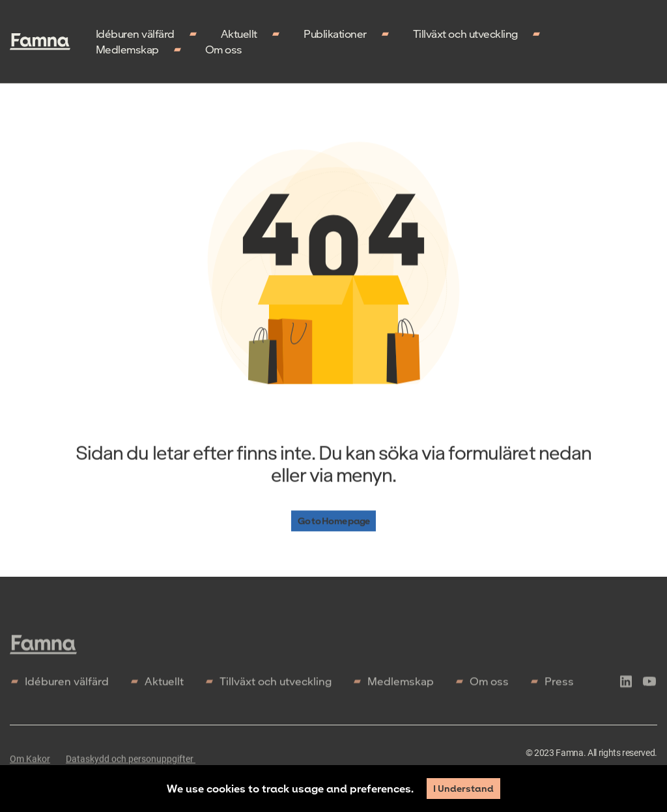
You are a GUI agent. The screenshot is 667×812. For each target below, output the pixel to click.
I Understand (463, 788)
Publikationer (335, 34)
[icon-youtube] (649, 687)
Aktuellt (239, 34)
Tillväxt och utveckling (465, 34)
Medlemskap (127, 49)
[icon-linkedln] (626, 687)
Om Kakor (30, 762)
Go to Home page (333, 521)
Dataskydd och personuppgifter (131, 762)
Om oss (224, 49)
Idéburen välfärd (135, 34)
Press (559, 685)
